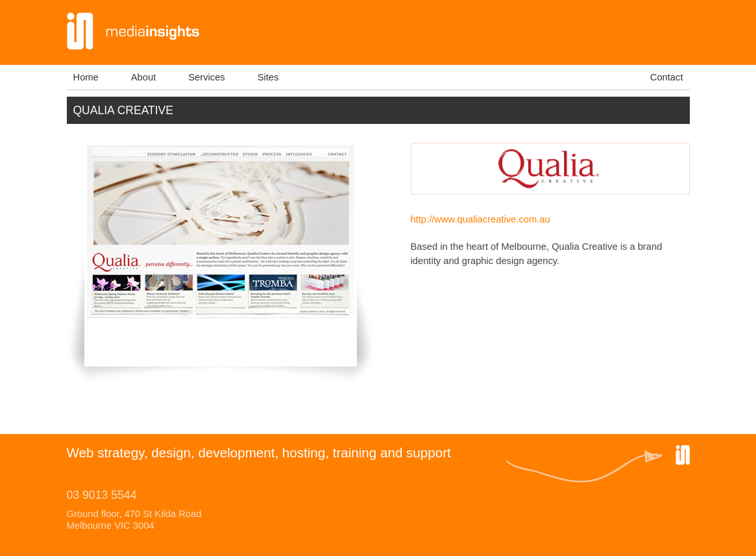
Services (206, 77)
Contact (667, 77)
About (143, 77)
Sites (268, 77)
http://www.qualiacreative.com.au (481, 219)
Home (86, 77)
